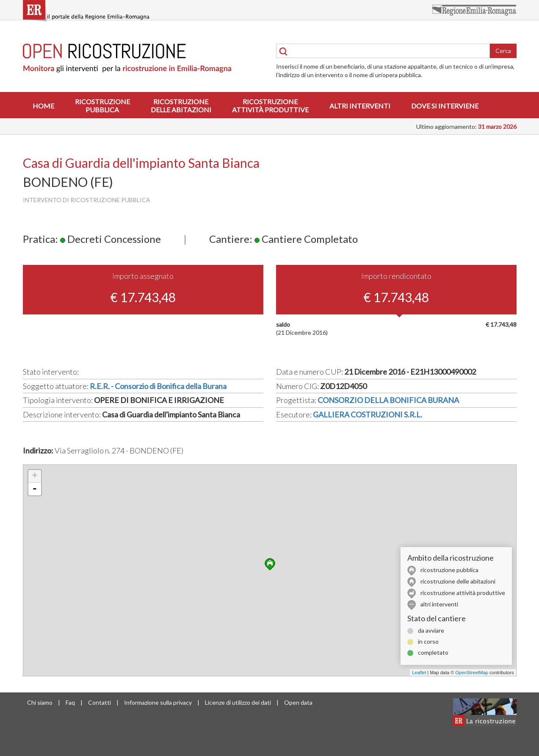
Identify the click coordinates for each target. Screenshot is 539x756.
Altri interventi (360, 106)
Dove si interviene (445, 106)
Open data (298, 702)
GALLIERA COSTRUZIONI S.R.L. (368, 414)
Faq (70, 702)
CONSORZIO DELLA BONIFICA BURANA (388, 400)
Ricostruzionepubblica (102, 106)
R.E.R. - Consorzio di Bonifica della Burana (158, 386)
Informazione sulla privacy (158, 702)
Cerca (503, 51)
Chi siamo (40, 702)
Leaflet (419, 673)
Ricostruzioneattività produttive (270, 106)
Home (43, 106)
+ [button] (35, 476)
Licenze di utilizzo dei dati (238, 702)
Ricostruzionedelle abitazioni (181, 106)
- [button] (35, 489)
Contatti (100, 702)
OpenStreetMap (472, 673)
